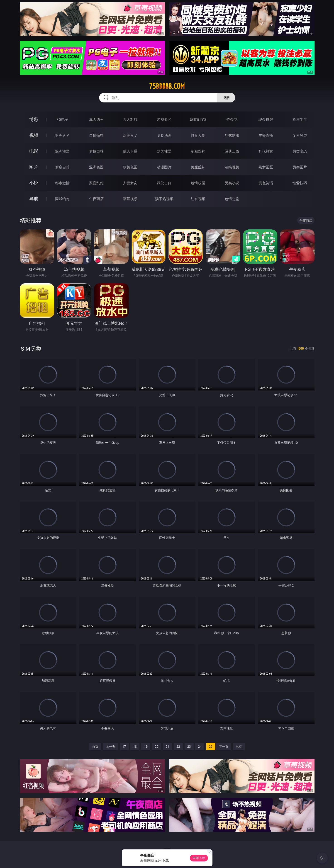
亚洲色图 (96, 167)
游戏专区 (164, 119)
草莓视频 (130, 199)
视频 (34, 135)
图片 (34, 167)
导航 (34, 199)
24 (200, 746)
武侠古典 (164, 183)
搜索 (226, 98)
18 (135, 746)
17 (124, 746)
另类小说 (232, 183)
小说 (34, 183)
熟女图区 (266, 167)
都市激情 (62, 183)
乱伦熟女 (266, 151)
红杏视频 (198, 199)
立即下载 (199, 858)
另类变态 (300, 151)
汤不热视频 (164, 199)
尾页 (239, 746)
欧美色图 (130, 167)
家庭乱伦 (96, 183)
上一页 (110, 746)
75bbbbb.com (167, 86)
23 (189, 746)
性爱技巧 (300, 183)
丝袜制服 (232, 135)
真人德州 (96, 119)
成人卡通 (130, 151)
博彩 (34, 119)
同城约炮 (62, 199)
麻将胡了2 (198, 119)
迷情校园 (198, 183)
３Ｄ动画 (164, 135)
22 (178, 746)
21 (167, 746)
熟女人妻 (198, 135)
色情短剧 (232, 199)
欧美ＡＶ (130, 135)
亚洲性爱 (62, 151)
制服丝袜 (198, 151)
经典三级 (232, 151)
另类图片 (300, 167)
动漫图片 (164, 167)
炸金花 (232, 119)
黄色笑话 (266, 183)
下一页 (224, 746)
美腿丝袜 (198, 167)
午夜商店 (96, 199)
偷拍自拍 (96, 151)
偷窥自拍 (62, 167)
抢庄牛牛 (300, 119)
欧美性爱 (164, 151)
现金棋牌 (266, 119)
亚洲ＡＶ (62, 135)
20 (157, 746)
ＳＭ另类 (300, 135)
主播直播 (266, 135)
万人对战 (130, 119)
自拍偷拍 (96, 135)
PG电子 (62, 119)
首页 (95, 746)
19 (146, 746)
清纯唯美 (232, 167)
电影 (34, 151)
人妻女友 (130, 183)
